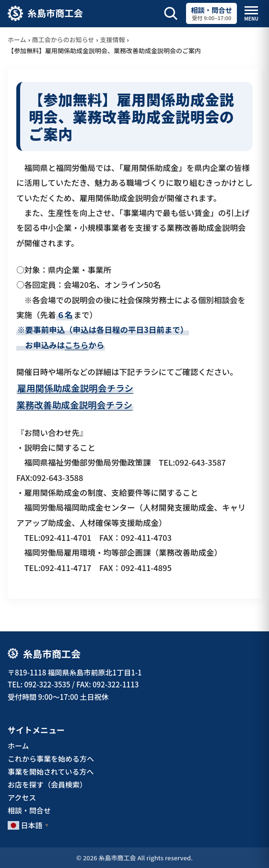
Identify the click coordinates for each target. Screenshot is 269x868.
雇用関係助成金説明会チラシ (75, 388)
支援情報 (113, 40)
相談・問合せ (29, 810)
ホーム (17, 40)
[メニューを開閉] (251, 14)
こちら (77, 345)
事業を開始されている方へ (51, 771)
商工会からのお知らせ (63, 40)
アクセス (22, 797)
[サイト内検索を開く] (171, 13)
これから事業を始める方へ (51, 759)
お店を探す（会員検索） (47, 784)
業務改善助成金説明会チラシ (74, 405)
